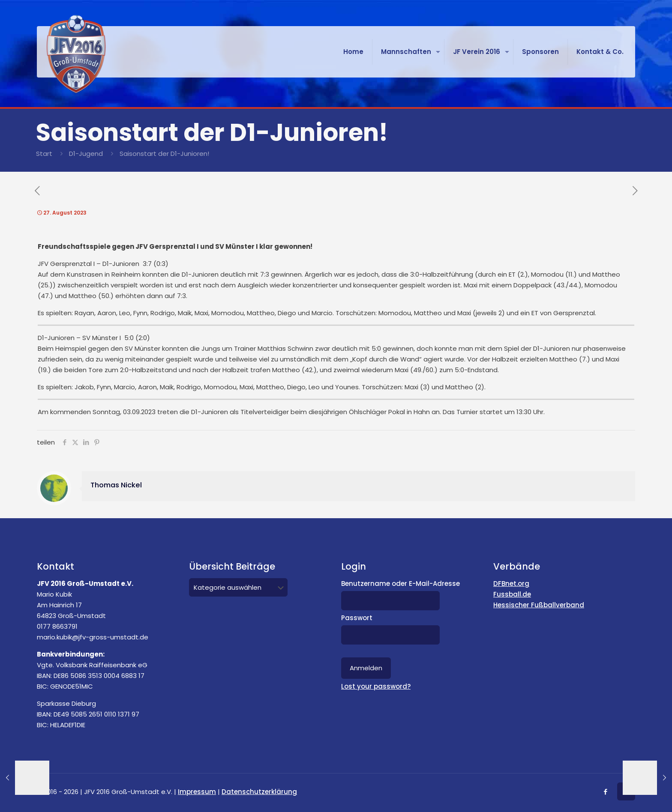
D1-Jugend (86, 154)
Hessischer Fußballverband (539, 605)
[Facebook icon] (605, 792)
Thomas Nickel (116, 485)
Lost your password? (376, 686)
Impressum (197, 792)
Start (44, 154)
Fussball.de (512, 594)
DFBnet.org (511, 584)
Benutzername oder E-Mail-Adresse (400, 584)
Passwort (357, 618)
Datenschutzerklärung (259, 792)
